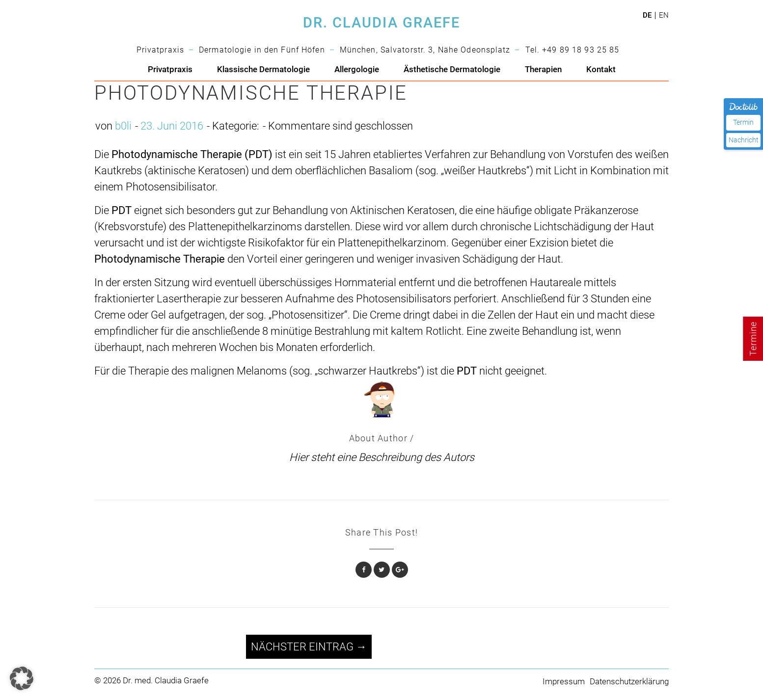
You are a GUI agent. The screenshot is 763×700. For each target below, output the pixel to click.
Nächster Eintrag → (309, 647)
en (664, 15)
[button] (22, 678)
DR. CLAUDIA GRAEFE (381, 23)
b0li (123, 126)
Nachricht (744, 140)
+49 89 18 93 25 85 (581, 50)
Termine (753, 339)
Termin (743, 122)
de (647, 15)
